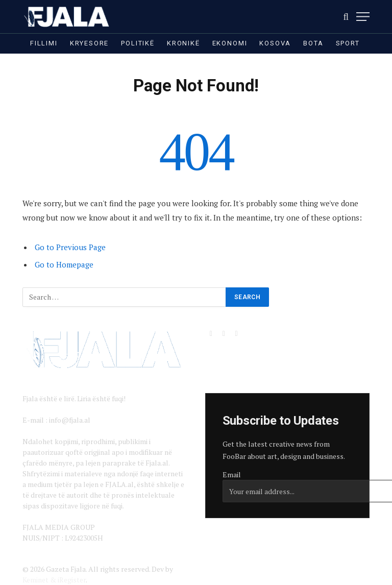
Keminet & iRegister (54, 580)
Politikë (138, 43)
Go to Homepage (64, 264)
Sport (348, 43)
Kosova (275, 43)
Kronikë (183, 43)
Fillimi (44, 43)
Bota (313, 43)
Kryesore (90, 43)
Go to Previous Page (70, 247)
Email (232, 474)
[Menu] (363, 17)
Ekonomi (230, 43)
